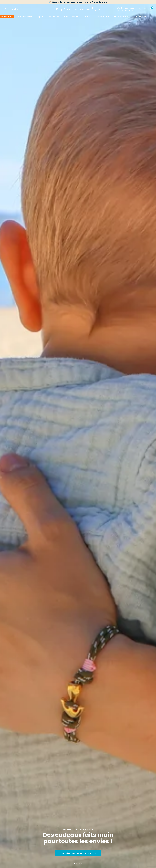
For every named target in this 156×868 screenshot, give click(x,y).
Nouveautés (7, 17)
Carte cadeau (102, 17)
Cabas (87, 17)
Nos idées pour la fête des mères (78, 853)
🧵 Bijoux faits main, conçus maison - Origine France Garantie (78, 2)
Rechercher (13, 9)
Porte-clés (54, 17)
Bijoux (40, 17)
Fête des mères (25, 17)
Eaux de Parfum (71, 17)
